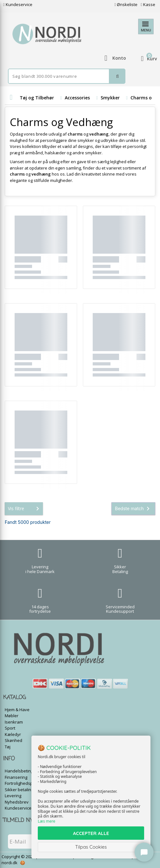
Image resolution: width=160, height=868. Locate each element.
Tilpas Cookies (91, 847)
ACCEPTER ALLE (91, 833)
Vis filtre (25, 509)
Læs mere (47, 821)
